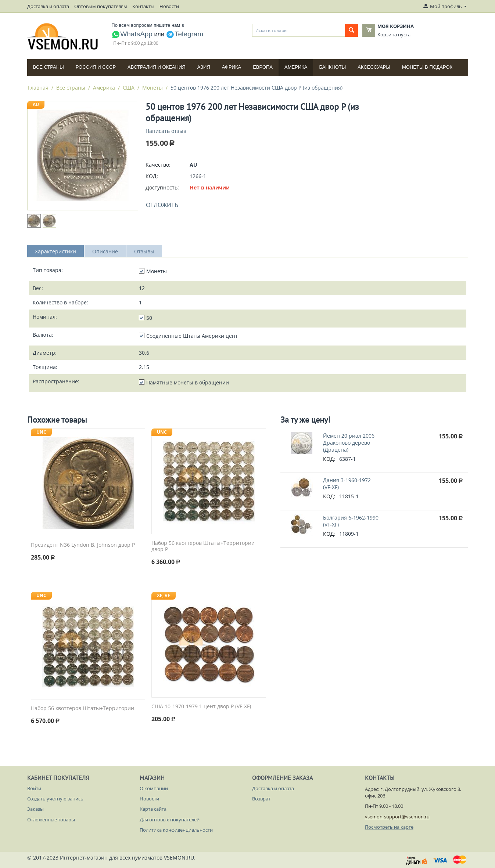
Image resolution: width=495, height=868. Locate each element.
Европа (263, 67)
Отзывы (144, 251)
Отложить (162, 205)
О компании (154, 788)
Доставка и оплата (48, 6)
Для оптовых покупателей (170, 820)
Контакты (143, 6)
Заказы (35, 809)
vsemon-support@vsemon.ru (397, 817)
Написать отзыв (166, 131)
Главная (38, 88)
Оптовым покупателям (101, 6)
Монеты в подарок (427, 67)
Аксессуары (374, 67)
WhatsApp (132, 34)
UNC (41, 432)
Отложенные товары (51, 820)
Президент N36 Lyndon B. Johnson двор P (83, 545)
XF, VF (164, 595)
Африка (232, 67)
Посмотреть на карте (389, 827)
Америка (296, 67)
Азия (204, 67)
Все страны (49, 67)
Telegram (184, 34)
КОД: (152, 176)
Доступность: (162, 187)
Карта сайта (153, 809)
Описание (105, 251)
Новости (169, 6)
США (129, 88)
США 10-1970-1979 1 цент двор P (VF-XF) (201, 707)
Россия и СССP (96, 67)
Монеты (153, 88)
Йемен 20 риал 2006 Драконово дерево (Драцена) (349, 443)
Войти (34, 788)
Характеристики (55, 251)
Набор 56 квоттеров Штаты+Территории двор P (203, 546)
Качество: (158, 165)
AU (36, 104)
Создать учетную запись (55, 799)
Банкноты (332, 67)
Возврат (261, 799)
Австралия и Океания (157, 67)
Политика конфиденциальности (176, 830)
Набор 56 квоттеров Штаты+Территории (82, 708)
